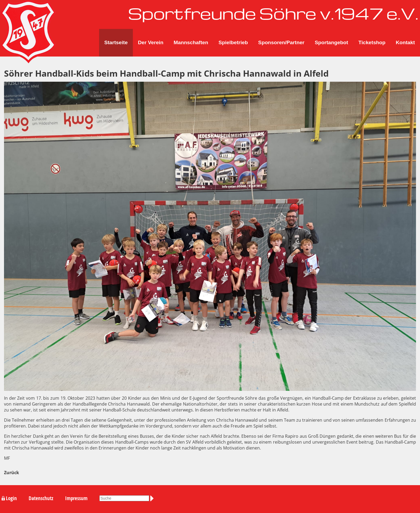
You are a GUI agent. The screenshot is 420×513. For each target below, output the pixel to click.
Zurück (12, 473)
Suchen (153, 499)
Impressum (76, 498)
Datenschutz (41, 498)
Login (11, 498)
